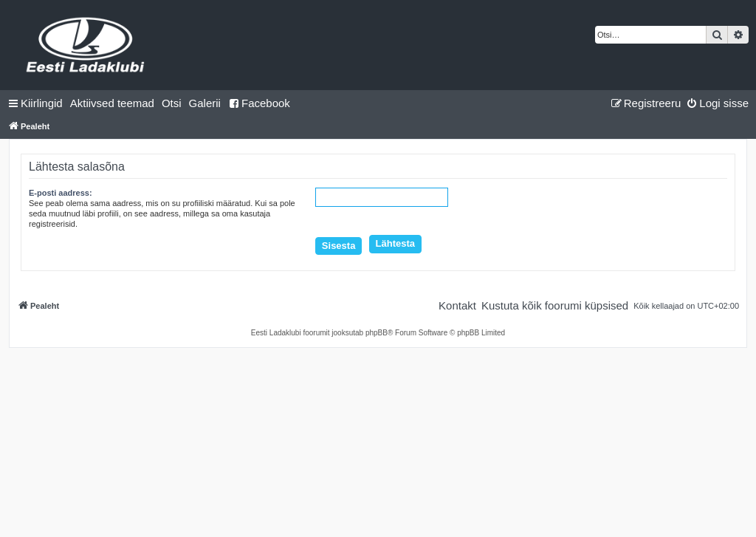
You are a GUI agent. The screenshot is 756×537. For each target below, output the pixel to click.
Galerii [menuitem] (205, 103)
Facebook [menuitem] (259, 103)
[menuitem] (112, 103)
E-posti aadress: (61, 193)
